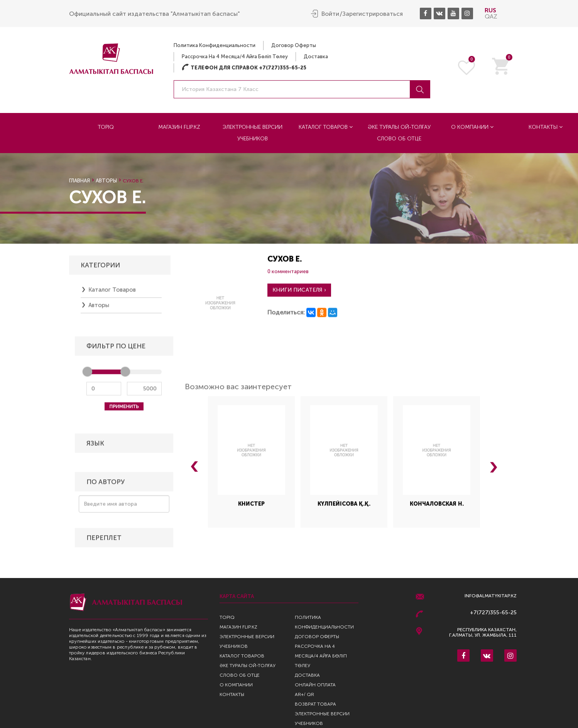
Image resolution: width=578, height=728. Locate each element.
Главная (79, 181)
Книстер (251, 508)
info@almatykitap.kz (491, 596)
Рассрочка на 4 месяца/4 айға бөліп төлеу (235, 56)
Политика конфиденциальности (215, 45)
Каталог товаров (326, 127)
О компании (472, 127)
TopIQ (106, 127)
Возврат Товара (315, 704)
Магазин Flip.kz (179, 127)
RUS (490, 10)
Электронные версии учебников (253, 133)
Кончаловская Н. (437, 508)
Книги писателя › (299, 294)
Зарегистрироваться (373, 14)
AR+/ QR (304, 694)
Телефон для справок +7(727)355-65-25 (244, 68)
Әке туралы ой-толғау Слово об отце (399, 133)
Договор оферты (294, 45)
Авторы (106, 181)
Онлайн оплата (315, 685)
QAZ (491, 16)
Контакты (232, 694)
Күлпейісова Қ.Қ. (344, 508)
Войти (330, 14)
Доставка (316, 56)
